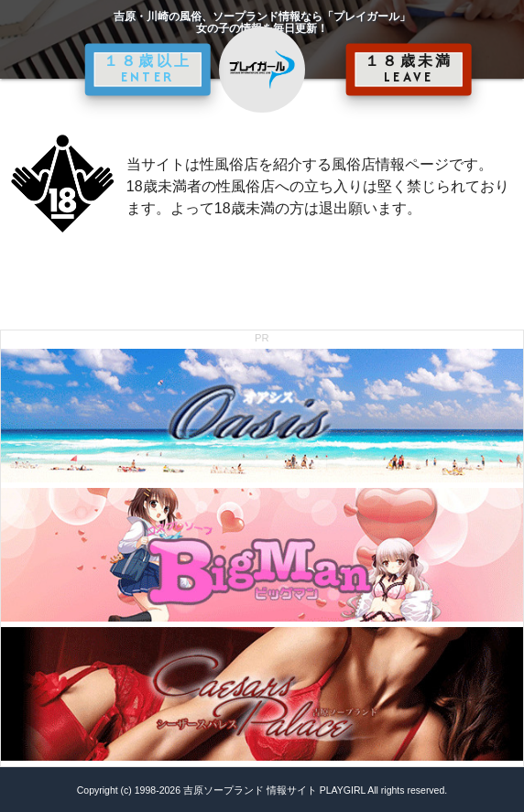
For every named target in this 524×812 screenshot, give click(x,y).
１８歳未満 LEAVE (409, 69)
